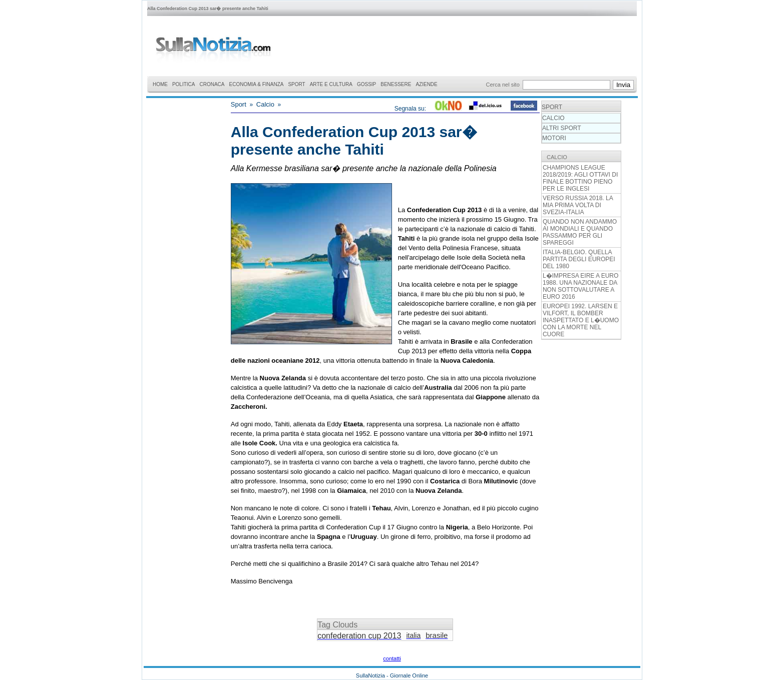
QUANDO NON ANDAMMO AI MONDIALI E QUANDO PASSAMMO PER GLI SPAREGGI (580, 232)
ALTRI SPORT (562, 128)
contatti (392, 658)
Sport (239, 104)
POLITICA (184, 84)
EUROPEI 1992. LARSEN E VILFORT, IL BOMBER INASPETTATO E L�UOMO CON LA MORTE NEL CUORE (581, 320)
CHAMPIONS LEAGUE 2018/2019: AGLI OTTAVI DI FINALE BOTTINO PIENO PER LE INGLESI (580, 178)
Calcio (265, 104)
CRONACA (212, 84)
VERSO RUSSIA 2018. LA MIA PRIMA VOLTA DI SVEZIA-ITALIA (578, 205)
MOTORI (554, 138)
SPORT (296, 84)
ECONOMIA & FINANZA (257, 84)
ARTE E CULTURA (331, 84)
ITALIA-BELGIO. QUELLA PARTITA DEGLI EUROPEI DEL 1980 (579, 259)
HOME (160, 84)
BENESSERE (396, 84)
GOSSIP (366, 84)
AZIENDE (426, 84)
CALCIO (553, 118)
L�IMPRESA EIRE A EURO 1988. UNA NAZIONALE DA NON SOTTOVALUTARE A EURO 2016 (580, 286)
